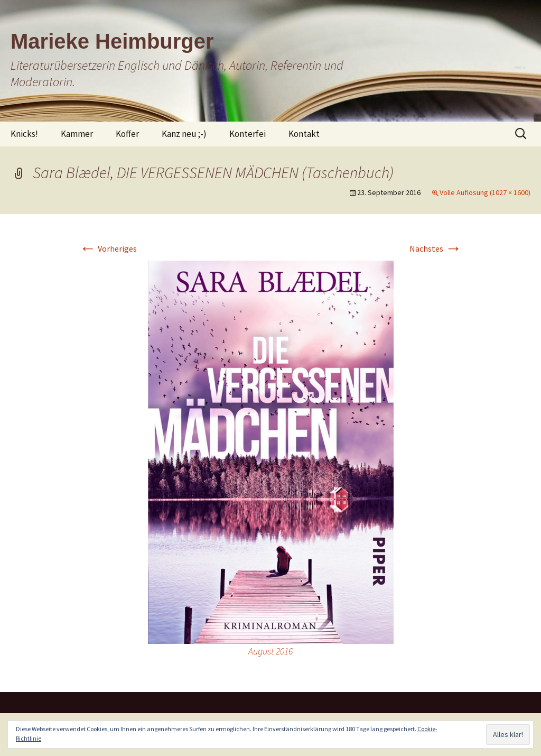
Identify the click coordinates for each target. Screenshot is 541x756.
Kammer (77, 134)
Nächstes (436, 248)
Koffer (127, 134)
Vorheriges (108, 248)
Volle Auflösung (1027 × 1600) (485, 192)
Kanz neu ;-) (184, 134)
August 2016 (270, 651)
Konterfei (248, 134)
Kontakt (304, 134)
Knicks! (24, 134)
